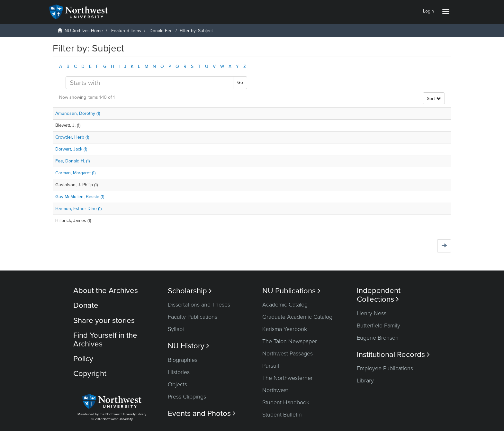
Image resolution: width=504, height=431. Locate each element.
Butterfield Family (378, 326)
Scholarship (190, 291)
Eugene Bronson (378, 338)
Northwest (275, 390)
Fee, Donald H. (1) (72, 161)
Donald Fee (161, 31)
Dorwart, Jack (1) (71, 149)
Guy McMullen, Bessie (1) (80, 197)
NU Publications (291, 291)
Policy (83, 359)
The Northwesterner (288, 378)
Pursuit (271, 366)
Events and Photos (202, 413)
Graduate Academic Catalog (297, 317)
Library (365, 381)
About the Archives (106, 291)
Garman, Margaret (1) (75, 173)
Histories (179, 372)
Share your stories (104, 321)
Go (240, 83)
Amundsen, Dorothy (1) (78, 113)
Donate (86, 305)
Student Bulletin (282, 415)
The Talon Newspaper (290, 341)
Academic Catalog (285, 305)
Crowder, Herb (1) (72, 137)
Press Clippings (187, 397)
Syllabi (176, 329)
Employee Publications (385, 368)
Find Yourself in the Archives (105, 339)
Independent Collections (379, 295)
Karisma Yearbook (285, 329)
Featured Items (126, 31)
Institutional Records (393, 355)
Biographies (183, 360)
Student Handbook (286, 402)
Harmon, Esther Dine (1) (78, 209)
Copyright (90, 374)
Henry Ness (372, 313)
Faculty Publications (193, 317)
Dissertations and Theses (199, 305)
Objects (177, 384)
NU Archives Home (84, 31)
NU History (189, 346)
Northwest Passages (288, 353)
